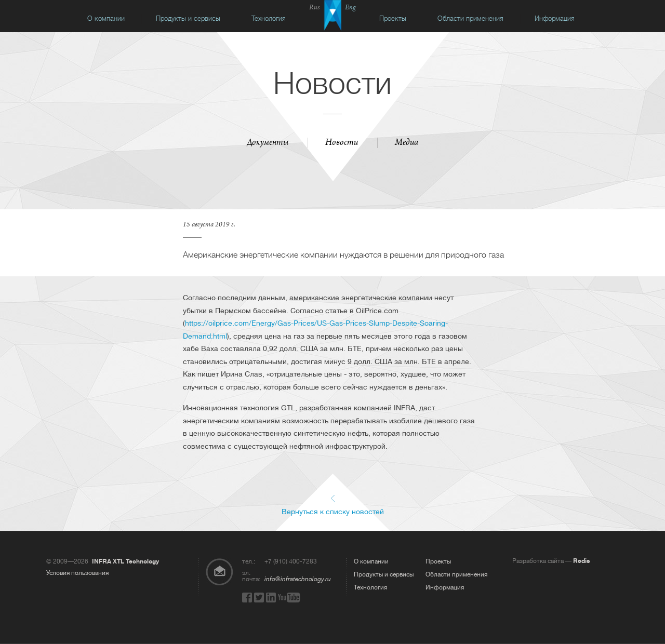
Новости (342, 143)
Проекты (393, 18)
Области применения (470, 18)
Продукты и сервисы (188, 18)
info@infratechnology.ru (298, 579)
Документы (268, 143)
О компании (106, 18)
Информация (555, 18)
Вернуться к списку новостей (333, 511)
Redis (581, 561)
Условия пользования (77, 573)
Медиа (407, 143)
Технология (269, 18)
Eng (350, 8)
